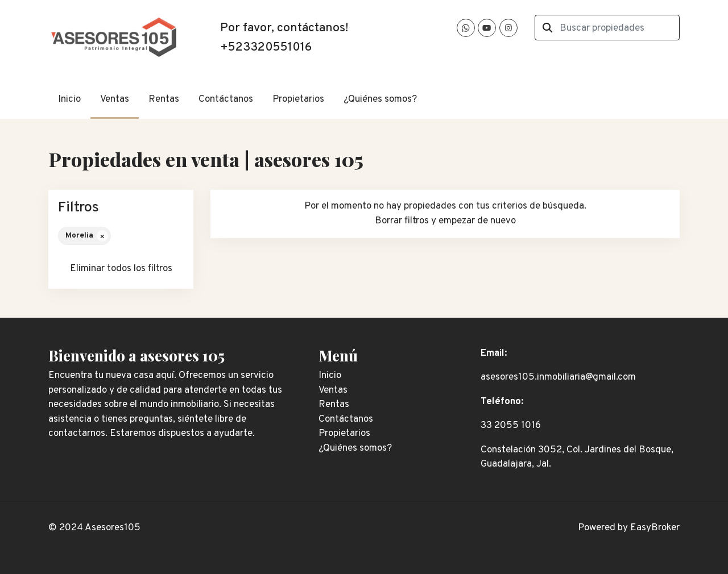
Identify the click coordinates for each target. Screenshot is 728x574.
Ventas (115, 99)
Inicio (69, 99)
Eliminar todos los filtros (121, 269)
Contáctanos (226, 99)
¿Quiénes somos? (380, 99)
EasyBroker (655, 528)
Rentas (164, 99)
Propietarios (298, 99)
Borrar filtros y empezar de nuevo (445, 221)
